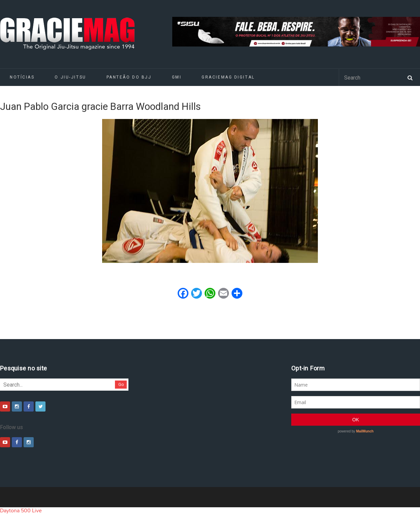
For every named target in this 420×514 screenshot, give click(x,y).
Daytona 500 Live (21, 511)
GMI (177, 77)
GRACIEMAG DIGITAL (228, 77)
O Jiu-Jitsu (70, 77)
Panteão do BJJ (129, 77)
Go (121, 384)
